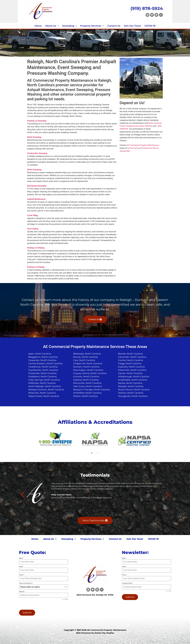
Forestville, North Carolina (42, 373)
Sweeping (69, 26)
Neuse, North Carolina (130, 383)
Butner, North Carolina (86, 357)
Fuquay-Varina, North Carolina (90, 373)
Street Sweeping (34, 170)
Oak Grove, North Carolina (87, 386)
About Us (52, 26)
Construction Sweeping (37, 153)
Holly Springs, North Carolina (44, 380)
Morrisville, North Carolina (87, 383)
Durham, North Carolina (86, 367)
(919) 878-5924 (147, 8)
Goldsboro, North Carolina (42, 377)
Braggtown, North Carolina (43, 357)
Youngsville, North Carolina (133, 396)
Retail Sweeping (34, 137)
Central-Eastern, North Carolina (45, 364)
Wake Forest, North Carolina (44, 396)
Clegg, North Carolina (130, 364)
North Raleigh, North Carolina (45, 386)
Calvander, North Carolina (132, 357)
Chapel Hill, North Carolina (88, 364)
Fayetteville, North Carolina (43, 370)
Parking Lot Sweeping (37, 121)
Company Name (127, 583)
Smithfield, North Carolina (87, 393)
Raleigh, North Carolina (131, 386)
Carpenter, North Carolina (42, 360)
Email (21, 567)
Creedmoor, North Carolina (43, 367)
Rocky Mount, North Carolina (134, 390)
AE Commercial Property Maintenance (143, 145)
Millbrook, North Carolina (42, 383)
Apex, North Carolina (40, 354)
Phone (22, 575)
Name (21, 558)
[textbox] (41, 587)
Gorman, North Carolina (86, 377)
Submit (27, 613)
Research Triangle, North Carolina (92, 390)
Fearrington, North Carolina (88, 370)
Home (38, 26)
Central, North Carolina (131, 360)
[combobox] (44, 587)
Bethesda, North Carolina (87, 354)
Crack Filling (33, 215)
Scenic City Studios (104, 633)
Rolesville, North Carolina (42, 393)
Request (22, 592)
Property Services (92, 26)
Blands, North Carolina (130, 354)
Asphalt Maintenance (36, 199)
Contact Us (114, 26)
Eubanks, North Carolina (131, 367)
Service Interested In (26, 583)
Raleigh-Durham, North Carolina (46, 390)
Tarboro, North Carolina (131, 393)
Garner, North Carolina (130, 373)
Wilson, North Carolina (85, 396)
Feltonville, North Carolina (132, 370)
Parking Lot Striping (36, 248)
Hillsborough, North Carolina (134, 377)
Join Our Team (132, 26)
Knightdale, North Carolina (133, 380)
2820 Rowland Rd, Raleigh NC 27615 (95, 595)
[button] (30, 439)
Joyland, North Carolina (86, 380)
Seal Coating (33, 229)
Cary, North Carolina (84, 360)
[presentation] (35, 605)
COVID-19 (150, 26)
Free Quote (134, 148)
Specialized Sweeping (37, 186)
